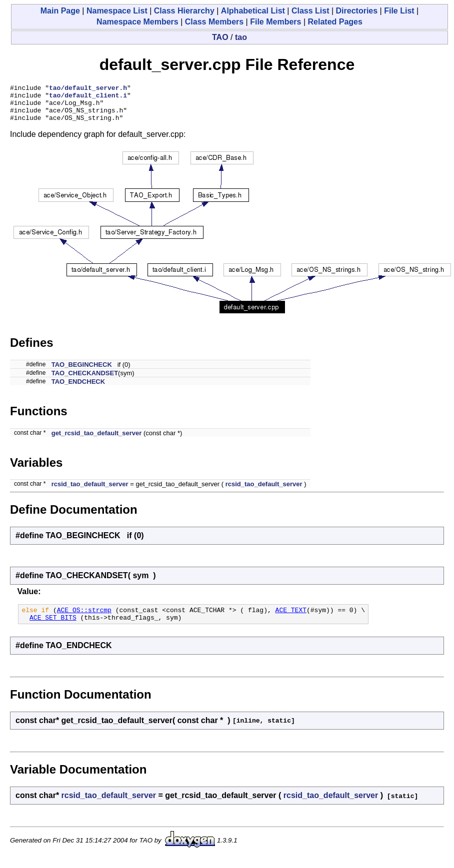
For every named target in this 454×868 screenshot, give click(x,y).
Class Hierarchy (184, 11)
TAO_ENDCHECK (78, 389)
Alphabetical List (253, 11)
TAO (220, 37)
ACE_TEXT (291, 619)
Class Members (214, 22)
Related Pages (335, 22)
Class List (310, 11)
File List (399, 11)
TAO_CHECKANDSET (85, 381)
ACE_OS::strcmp (84, 619)
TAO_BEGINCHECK (82, 372)
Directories (357, 11)
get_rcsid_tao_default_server (97, 440)
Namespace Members (137, 22)
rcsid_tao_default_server (90, 491)
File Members (275, 22)
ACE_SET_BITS (53, 628)
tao (241, 37)
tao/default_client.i (88, 98)
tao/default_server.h (88, 89)
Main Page (60, 11)
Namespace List (117, 11)
